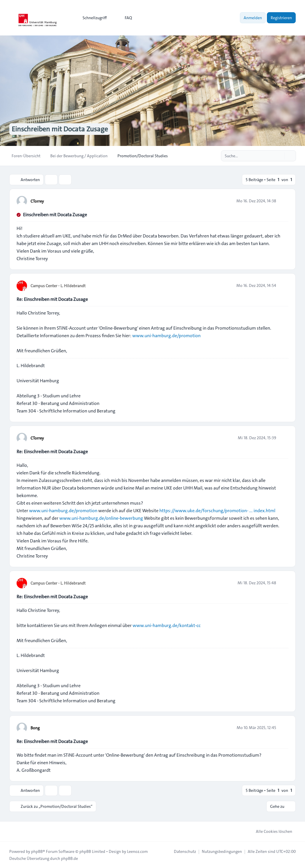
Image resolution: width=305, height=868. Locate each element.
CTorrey (37, 201)
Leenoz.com (137, 851)
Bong (35, 728)
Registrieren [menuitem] (281, 18)
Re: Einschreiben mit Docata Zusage (52, 299)
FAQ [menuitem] (125, 18)
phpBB (37, 851)
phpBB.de (69, 858)
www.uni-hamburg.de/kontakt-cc (167, 625)
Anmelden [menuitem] (253, 18)
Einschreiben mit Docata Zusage (55, 215)
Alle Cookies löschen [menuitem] (270, 831)
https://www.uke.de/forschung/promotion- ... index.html (217, 511)
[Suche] (279, 156)
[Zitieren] (283, 201)
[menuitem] (92, 18)
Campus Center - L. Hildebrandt (58, 286)
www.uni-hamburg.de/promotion (166, 336)
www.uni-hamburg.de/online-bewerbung (101, 518)
